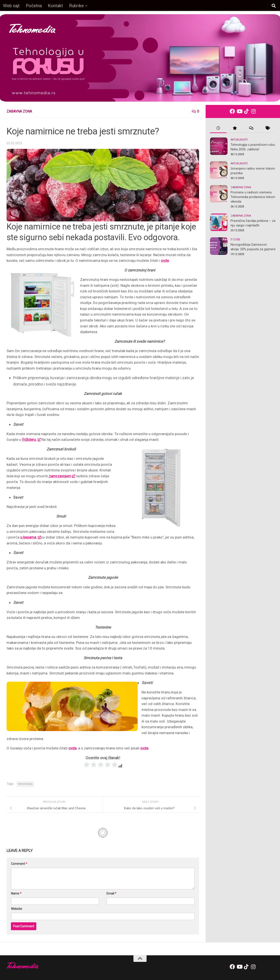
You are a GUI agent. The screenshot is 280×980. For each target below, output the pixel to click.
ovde (165, 261)
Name (16, 893)
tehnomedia (25, 784)
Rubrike (76, 6)
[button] (274, 6)
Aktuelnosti (239, 140)
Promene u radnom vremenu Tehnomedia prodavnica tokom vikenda (253, 197)
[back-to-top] (140, 959)
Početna (34, 6)
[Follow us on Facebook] (232, 111)
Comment (19, 864)
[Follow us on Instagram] (253, 111)
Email (111, 893)
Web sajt (11, 6)
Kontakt (55, 6)
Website (17, 909)
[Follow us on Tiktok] (246, 111)
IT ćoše (235, 240)
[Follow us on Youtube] (239, 111)
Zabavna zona (19, 111)
